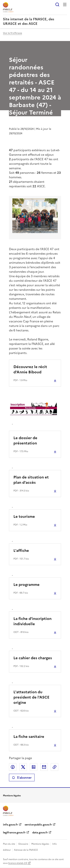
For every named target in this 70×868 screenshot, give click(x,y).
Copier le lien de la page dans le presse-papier (55, 767)
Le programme (27, 585)
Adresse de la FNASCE (26, 850)
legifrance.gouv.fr (14, 833)
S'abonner (22, 778)
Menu (65, 5)
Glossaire (23, 844)
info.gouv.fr (10, 825)
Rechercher (57, 5)
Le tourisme (24, 516)
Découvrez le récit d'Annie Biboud (30, 369)
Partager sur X (23, 767)
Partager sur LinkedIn (34, 767)
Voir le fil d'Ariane (13, 33)
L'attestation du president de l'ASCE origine (31, 697)
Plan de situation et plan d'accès (31, 480)
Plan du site (9, 844)
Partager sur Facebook (13, 767)
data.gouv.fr (40, 833)
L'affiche (21, 551)
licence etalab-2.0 (18, 863)
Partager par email (44, 767)
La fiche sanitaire (29, 737)
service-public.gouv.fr (38, 825)
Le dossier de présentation (25, 440)
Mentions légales (40, 844)
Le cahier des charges (33, 658)
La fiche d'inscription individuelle (32, 621)
